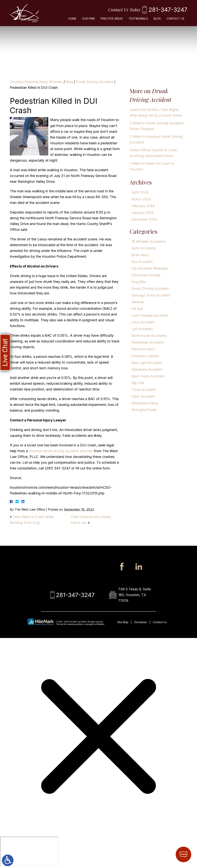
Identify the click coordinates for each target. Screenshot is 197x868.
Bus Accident (142, 262)
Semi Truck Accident (148, 376)
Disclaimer (141, 622)
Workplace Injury (145, 403)
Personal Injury (143, 349)
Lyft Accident (142, 329)
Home (72, 19)
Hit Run (137, 309)
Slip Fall (138, 383)
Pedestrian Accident (148, 342)
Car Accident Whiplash (150, 268)
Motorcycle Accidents (149, 336)
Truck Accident (144, 390)
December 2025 (144, 219)
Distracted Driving (146, 275)
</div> (29, 851)
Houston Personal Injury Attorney (36, 82)
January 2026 (143, 213)
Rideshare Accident (147, 369)
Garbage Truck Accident (151, 295)
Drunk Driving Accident (95, 82)
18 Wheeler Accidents (149, 241)
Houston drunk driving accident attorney (61, 451)
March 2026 (141, 199)
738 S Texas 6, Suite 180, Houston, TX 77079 (134, 595)
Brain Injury (140, 255)
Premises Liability (145, 356)
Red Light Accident (147, 363)
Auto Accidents (144, 248)
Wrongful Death (144, 410)
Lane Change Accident (150, 315)
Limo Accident (143, 322)
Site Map (123, 622)
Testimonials (138, 19)
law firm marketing (68, 624)
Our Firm (88, 19)
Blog (157, 19)
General (138, 302)
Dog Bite (138, 282)
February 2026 (143, 206)
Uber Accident (143, 396)
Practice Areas (112, 19)
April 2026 (140, 192)
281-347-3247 (168, 10)
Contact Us (175, 19)
